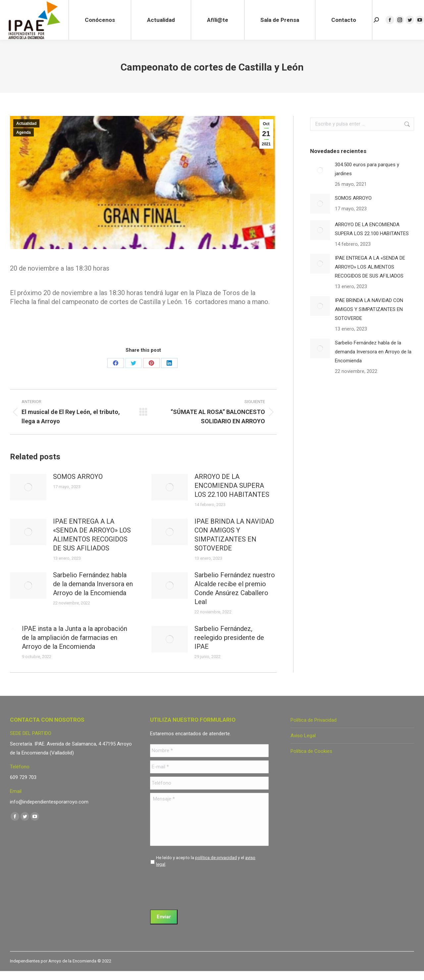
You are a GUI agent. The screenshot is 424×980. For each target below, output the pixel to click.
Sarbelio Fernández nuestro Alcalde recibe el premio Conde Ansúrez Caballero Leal (235, 588)
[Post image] (28, 487)
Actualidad (26, 124)
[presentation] (200, 886)
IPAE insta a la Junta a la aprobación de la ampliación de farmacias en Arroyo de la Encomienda (75, 638)
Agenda (24, 132)
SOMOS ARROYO (78, 477)
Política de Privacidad (314, 720)
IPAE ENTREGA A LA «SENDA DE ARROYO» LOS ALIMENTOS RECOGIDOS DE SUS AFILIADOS (92, 535)
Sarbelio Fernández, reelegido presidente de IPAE (229, 638)
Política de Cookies (311, 751)
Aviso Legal (303, 736)
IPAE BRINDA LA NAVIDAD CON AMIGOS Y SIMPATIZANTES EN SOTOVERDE (234, 535)
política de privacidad (216, 858)
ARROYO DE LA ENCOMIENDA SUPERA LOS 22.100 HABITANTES (232, 486)
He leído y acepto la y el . (206, 861)
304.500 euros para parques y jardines (367, 169)
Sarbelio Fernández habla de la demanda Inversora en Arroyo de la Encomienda (93, 584)
